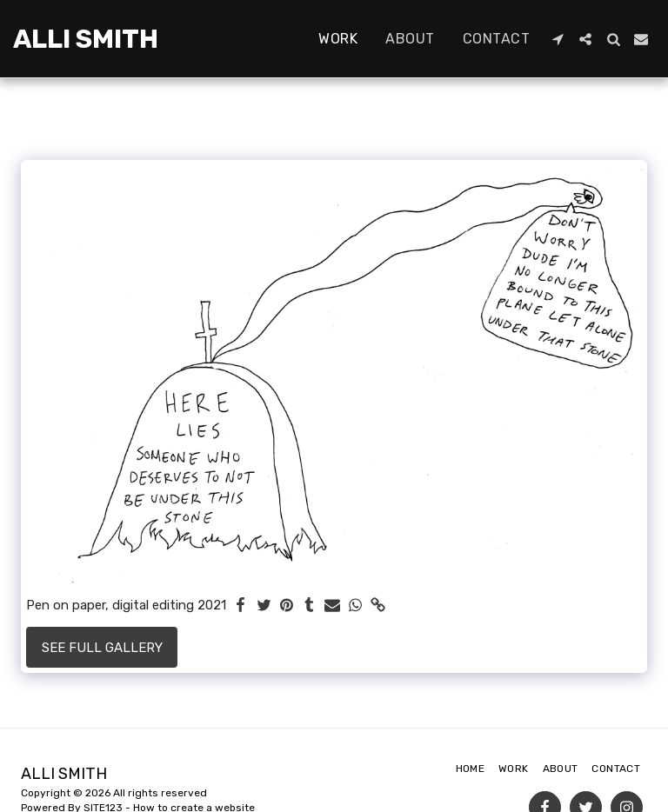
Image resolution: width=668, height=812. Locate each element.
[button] (558, 39)
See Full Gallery (102, 648)
